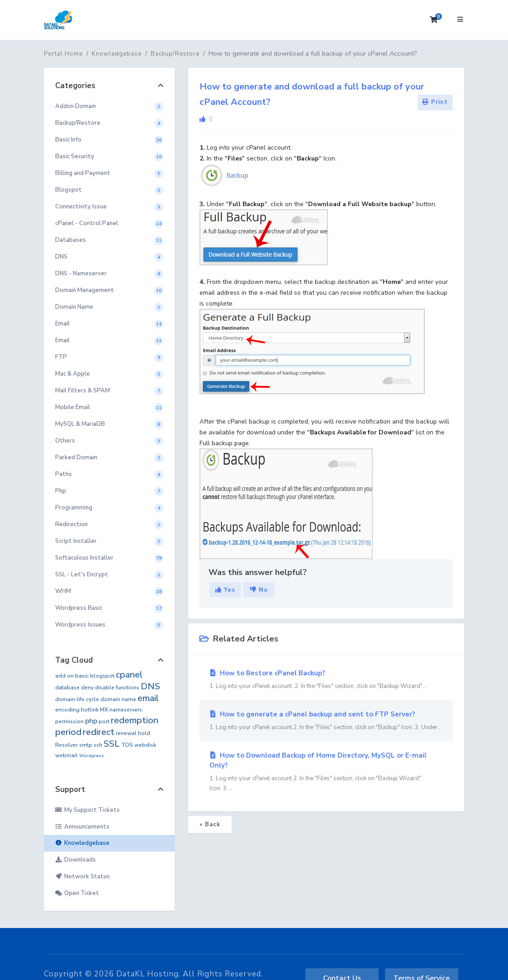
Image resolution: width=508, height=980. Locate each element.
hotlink (90, 710)
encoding (67, 710)
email (148, 698)
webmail (66, 755)
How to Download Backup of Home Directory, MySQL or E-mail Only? (326, 772)
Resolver (66, 745)
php (91, 721)
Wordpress (92, 756)
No (259, 590)
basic (82, 676)
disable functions (117, 688)
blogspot (102, 676)
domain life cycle (77, 699)
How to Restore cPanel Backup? (326, 680)
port (104, 721)
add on (64, 676)
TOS (127, 745)
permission (69, 721)
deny (87, 688)
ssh (98, 745)
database (67, 688)
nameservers (126, 710)
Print (435, 102)
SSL (112, 744)
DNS (150, 686)
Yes (225, 590)
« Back (210, 825)
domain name (118, 699)
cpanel (129, 675)
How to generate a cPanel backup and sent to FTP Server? (326, 721)
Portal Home (63, 54)
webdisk (145, 745)
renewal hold (133, 733)
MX (104, 710)
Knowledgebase (117, 54)
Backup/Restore (175, 54)
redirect (99, 732)
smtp (86, 745)
